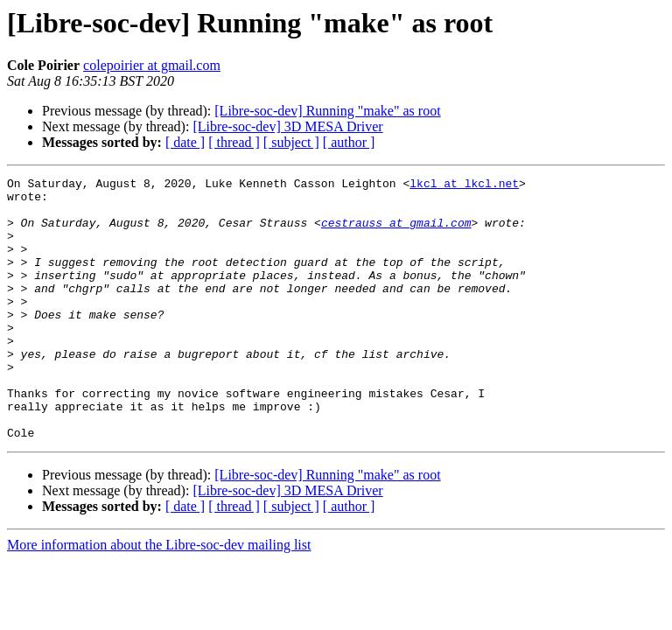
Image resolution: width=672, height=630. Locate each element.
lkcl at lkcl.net (464, 185)
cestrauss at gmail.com (396, 233)
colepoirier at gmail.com (152, 65)
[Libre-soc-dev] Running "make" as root (327, 111)
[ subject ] (291, 142)
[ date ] (185, 142)
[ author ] (349, 142)
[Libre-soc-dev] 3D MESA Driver (287, 126)
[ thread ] (234, 142)
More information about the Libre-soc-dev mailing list (159, 597)
